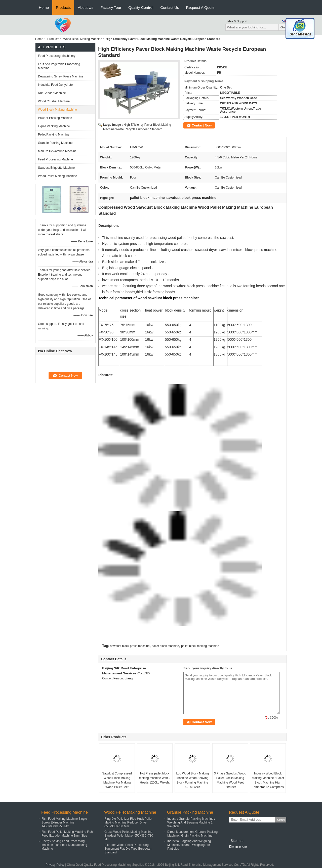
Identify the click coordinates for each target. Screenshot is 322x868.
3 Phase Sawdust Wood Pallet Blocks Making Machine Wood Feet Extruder (230, 780)
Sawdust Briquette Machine (56, 168)
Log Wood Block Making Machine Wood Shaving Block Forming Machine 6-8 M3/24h (192, 780)
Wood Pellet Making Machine (57, 176)
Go (283, 27)
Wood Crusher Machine (54, 101)
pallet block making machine (200, 646)
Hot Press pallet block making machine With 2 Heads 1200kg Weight (155, 778)
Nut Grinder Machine (52, 93)
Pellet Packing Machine (54, 135)
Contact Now (202, 125)
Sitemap (237, 841)
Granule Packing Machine (55, 143)
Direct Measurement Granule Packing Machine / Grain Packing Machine (192, 834)
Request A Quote (200, 7)
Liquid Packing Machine (54, 126)
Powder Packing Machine (55, 118)
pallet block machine (165, 646)
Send (281, 820)
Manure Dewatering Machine (57, 151)
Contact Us (170, 7)
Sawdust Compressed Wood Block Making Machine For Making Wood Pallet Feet (117, 780)
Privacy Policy (55, 865)
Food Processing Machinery (57, 56)
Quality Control (141, 7)
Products (63, 7)
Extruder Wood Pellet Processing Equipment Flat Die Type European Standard (128, 849)
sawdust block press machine (130, 646)
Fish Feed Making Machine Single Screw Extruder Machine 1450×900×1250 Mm (64, 822)
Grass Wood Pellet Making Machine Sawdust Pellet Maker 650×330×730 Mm (129, 836)
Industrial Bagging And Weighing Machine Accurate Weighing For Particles (189, 845)
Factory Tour (111, 7)
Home (44, 7)
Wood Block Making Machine (83, 39)
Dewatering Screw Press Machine (61, 76)
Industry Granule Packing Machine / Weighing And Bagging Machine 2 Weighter (191, 822)
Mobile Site (238, 847)
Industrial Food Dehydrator (56, 85)
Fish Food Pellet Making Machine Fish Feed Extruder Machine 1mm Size (67, 834)
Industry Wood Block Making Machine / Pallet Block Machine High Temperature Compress (268, 780)
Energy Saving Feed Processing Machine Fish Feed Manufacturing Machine (64, 845)
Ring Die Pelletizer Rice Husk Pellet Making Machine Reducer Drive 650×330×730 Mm (128, 822)
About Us (86, 7)
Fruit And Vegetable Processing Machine (59, 66)
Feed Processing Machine (55, 159)
